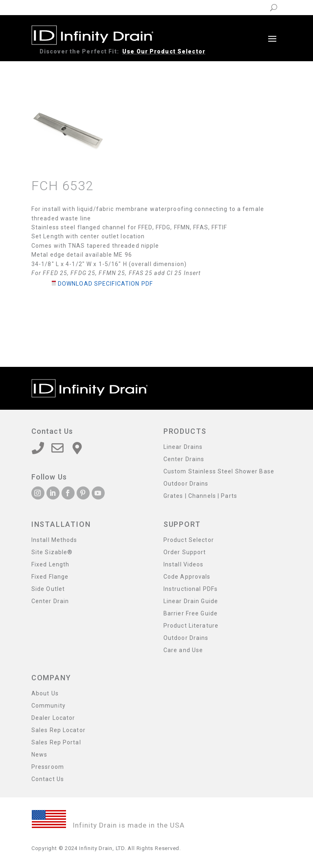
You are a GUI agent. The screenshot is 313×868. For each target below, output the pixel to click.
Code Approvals (187, 577)
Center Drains (184, 459)
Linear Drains (183, 447)
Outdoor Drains (186, 484)
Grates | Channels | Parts (200, 496)
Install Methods (54, 540)
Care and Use (183, 650)
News (39, 755)
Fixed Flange (50, 577)
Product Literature (191, 626)
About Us (45, 694)
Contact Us (48, 779)
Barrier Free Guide (191, 614)
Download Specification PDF (105, 284)
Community (48, 706)
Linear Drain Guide (191, 601)
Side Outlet (48, 589)
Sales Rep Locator (58, 730)
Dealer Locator (53, 718)
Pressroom (48, 767)
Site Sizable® (52, 552)
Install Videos (184, 565)
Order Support (185, 552)
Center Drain (50, 601)
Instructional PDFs (191, 589)
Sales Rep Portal (56, 743)
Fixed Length (50, 565)
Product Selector (189, 540)
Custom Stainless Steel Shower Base (219, 472)
